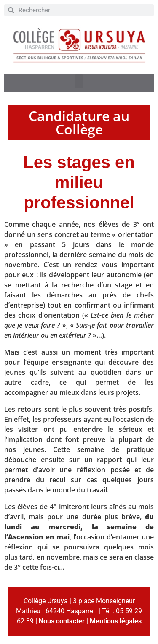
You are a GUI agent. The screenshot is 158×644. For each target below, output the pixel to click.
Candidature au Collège (79, 122)
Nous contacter (62, 621)
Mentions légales (116, 621)
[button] (79, 81)
